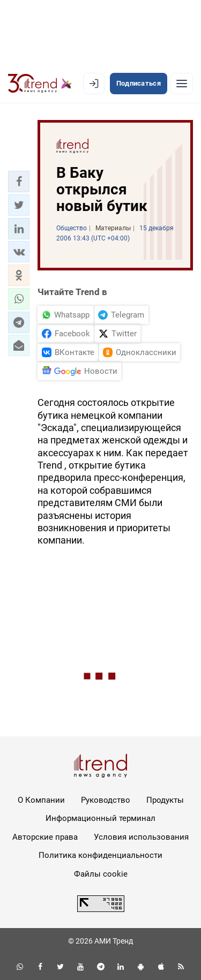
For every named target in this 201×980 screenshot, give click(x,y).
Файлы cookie (101, 874)
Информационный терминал (100, 818)
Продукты (165, 800)
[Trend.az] (40, 84)
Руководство (106, 800)
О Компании (41, 800)
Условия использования (141, 837)
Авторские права (45, 837)
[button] (19, 182)
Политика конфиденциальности (100, 855)
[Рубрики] (182, 84)
